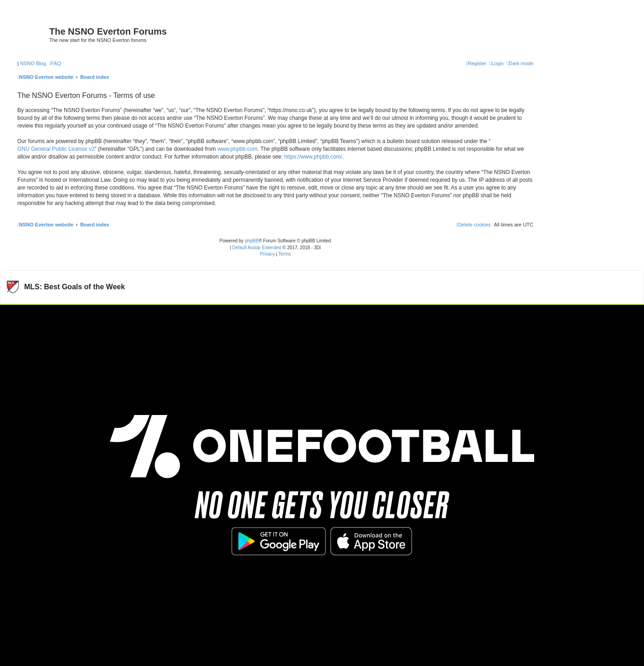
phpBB (252, 241)
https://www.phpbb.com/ (313, 157)
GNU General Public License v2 (56, 149)
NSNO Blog (33, 63)
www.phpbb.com (237, 149)
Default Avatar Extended (257, 248)
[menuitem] (55, 63)
